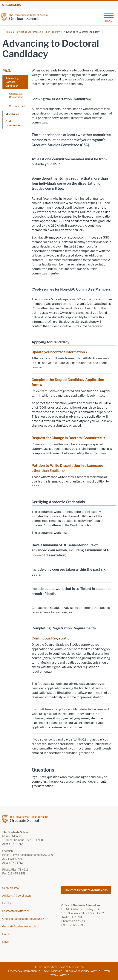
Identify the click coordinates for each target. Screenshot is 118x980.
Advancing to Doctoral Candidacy (14, 82)
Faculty (7, 903)
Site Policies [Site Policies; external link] (51, 971)
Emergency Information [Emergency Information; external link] (22, 971)
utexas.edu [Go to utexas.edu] (12, 5)
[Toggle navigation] (109, 17)
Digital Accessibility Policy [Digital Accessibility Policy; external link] (81, 971)
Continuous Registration (16, 95)
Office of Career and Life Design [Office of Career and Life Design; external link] (21, 919)
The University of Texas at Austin (57, 967)
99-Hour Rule (17, 106)
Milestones (12, 114)
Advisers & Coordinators (17, 896)
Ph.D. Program (52, 32)
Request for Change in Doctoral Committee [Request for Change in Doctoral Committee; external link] (67, 438)
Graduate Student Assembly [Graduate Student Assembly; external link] (19, 927)
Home (9, 32)
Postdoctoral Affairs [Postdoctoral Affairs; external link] (14, 911)
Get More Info (10, 888)
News (6, 942)
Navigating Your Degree (28, 32)
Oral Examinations (14, 123)
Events (6, 934)
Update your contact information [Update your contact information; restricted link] (58, 352)
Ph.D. (7, 71)
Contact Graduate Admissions (86, 890)
